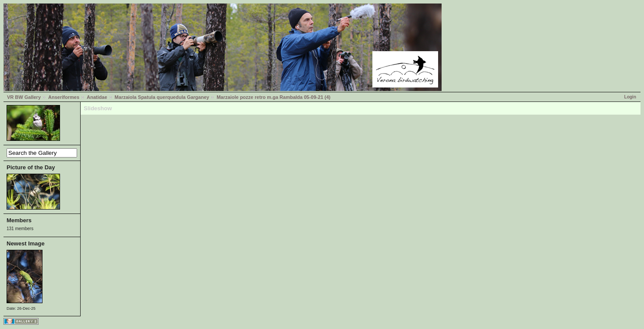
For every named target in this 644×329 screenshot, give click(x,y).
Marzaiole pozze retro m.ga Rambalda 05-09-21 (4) (273, 97)
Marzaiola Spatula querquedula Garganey (162, 97)
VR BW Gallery (24, 97)
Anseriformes (64, 97)
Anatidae (97, 97)
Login (630, 97)
